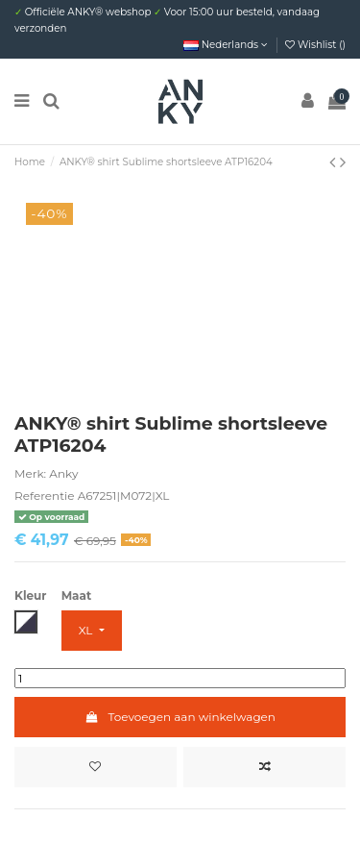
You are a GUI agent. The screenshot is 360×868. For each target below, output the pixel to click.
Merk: (30, 473)
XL (87, 630)
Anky (63, 473)
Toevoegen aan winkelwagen (180, 717)
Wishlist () (315, 45)
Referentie (45, 496)
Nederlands (226, 45)
